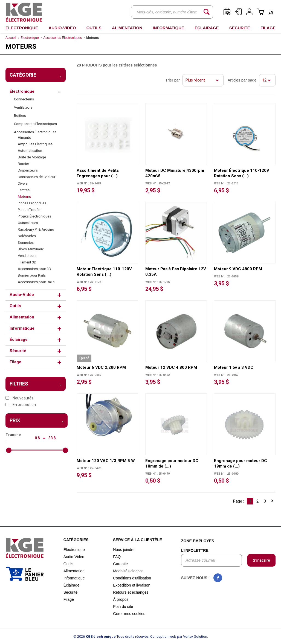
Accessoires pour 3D (34, 269)
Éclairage (207, 28)
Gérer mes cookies (129, 614)
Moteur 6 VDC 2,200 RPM (101, 367)
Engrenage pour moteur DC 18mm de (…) (172, 463)
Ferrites (24, 190)
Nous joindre (124, 550)
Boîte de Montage (32, 157)
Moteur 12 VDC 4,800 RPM (171, 367)
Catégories (76, 540)
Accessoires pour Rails (36, 282)
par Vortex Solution (192, 636)
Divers (23, 183)
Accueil (11, 38)
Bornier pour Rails (32, 275)
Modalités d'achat (128, 571)
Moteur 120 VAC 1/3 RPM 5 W (106, 461)
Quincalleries (28, 223)
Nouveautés (19, 398)
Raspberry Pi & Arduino (36, 229)
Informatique (168, 28)
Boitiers (20, 116)
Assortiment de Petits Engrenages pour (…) (98, 173)
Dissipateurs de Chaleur (37, 177)
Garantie (120, 564)
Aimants (24, 137)
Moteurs (24, 197)
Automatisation (30, 151)
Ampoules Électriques (35, 144)
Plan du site (123, 607)
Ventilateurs (23, 107)
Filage (268, 28)
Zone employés (198, 541)
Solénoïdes (27, 236)
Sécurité (240, 28)
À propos (121, 599)
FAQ (117, 557)
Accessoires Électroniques (63, 38)
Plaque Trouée (29, 210)
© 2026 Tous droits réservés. (111, 636)
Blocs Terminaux (31, 249)
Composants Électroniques (35, 124)
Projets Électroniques (34, 216)
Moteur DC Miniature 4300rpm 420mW (175, 173)
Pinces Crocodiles (32, 203)
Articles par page (242, 80)
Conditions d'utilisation (132, 578)
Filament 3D (27, 262)
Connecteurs (24, 99)
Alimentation (127, 28)
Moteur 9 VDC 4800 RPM (238, 269)
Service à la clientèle (137, 540)
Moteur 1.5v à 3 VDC (234, 367)
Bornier (23, 164)
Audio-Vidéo (62, 28)
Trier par (173, 80)
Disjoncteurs (28, 170)
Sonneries (26, 243)
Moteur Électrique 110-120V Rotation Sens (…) (242, 173)
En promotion (21, 405)
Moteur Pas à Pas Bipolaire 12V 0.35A (176, 272)
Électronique (22, 28)
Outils (94, 28)
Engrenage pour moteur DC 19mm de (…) (241, 463)
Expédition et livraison (132, 585)
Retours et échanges (131, 592)
